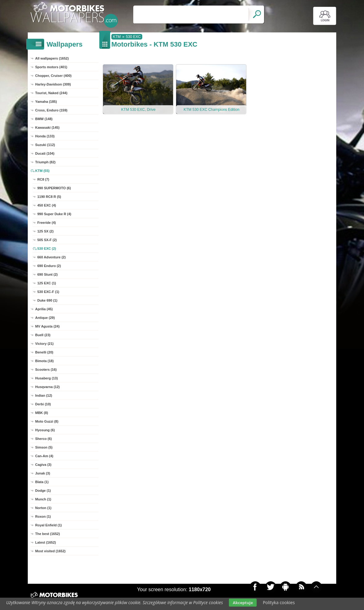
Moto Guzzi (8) (47, 421)
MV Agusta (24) (47, 326)
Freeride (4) (47, 223)
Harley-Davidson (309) (53, 84)
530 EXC (133, 37)
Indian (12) (44, 395)
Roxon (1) (43, 516)
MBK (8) (42, 413)
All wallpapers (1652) (52, 58)
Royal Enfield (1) (48, 525)
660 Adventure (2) (52, 257)
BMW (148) (44, 119)
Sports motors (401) (51, 67)
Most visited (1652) (50, 551)
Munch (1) (43, 499)
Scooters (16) (46, 370)
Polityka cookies (279, 602)
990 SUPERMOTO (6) (54, 188)
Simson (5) (44, 447)
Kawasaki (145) (47, 127)
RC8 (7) (43, 179)
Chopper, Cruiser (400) (53, 76)
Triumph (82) (45, 162)
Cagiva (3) (43, 465)
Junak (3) (43, 473)
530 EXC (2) (47, 249)
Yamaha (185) (46, 102)
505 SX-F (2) (47, 240)
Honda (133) (45, 136)
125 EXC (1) (47, 283)
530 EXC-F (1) (48, 292)
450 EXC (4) (47, 205)
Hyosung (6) (45, 430)
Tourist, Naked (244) (51, 93)
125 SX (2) (45, 231)
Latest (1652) (45, 542)
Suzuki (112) (45, 145)
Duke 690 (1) (47, 300)
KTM (117, 37)
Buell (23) (43, 335)
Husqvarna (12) (47, 387)
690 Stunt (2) (48, 274)
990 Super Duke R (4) (54, 214)
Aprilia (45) (44, 309)
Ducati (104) (45, 153)
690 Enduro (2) (49, 266)
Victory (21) (44, 344)
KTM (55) (42, 171)
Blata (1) (42, 482)
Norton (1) (43, 508)
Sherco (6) (43, 439)
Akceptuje (243, 603)
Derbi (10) (43, 404)
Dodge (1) (43, 491)
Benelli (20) (44, 352)
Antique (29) (45, 318)
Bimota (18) (44, 361)
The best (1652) (48, 534)
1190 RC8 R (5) (49, 197)
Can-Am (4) (44, 456)
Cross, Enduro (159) (51, 110)
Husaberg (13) (46, 378)
